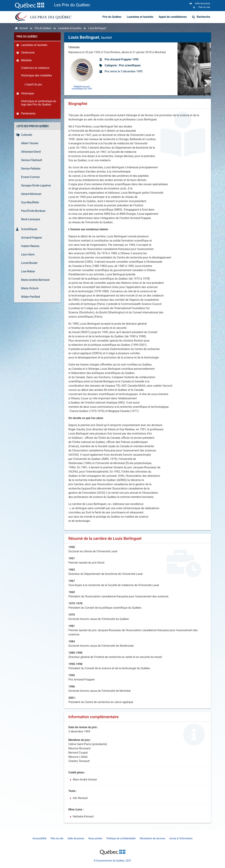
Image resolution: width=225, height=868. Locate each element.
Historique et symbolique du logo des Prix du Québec (39, 103)
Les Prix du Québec (72, 5)
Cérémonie (28, 53)
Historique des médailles (37, 75)
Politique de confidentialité (121, 838)
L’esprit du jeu (33, 84)
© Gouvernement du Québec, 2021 (112, 861)
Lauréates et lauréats (140, 17)
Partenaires (28, 113)
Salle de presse (76, 838)
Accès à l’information (181, 838)
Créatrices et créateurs (35, 68)
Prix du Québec (112, 17)
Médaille (26, 60)
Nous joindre (95, 838)
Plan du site (57, 838)
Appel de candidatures (173, 17)
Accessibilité (39, 838)
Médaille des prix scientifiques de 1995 (82, 88)
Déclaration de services (152, 838)
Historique (28, 93)
